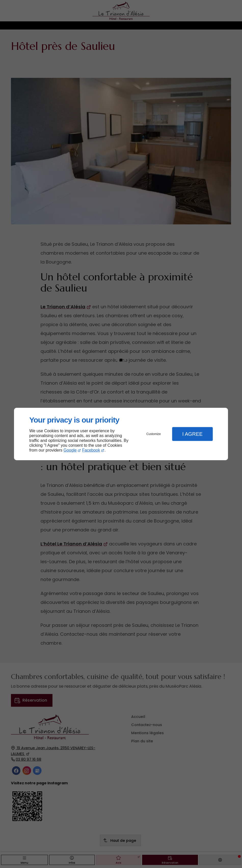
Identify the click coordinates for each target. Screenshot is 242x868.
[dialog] (121, 434)
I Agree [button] (192, 434)
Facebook (91, 450)
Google (70, 450)
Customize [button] (154, 434)
